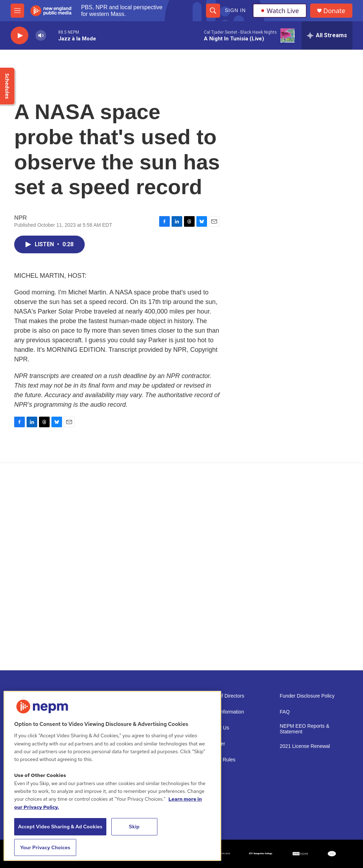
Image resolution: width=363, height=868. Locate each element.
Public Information (224, 712)
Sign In (235, 10)
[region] (112, 776)
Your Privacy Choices (45, 847)
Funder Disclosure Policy (307, 696)
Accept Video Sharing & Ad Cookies (60, 827)
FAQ (285, 712)
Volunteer (215, 744)
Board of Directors (224, 696)
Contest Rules (220, 760)
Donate (334, 11)
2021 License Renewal (305, 746)
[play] (19, 36)
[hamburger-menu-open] (17, 11)
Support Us (217, 728)
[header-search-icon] (213, 11)
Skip (134, 827)
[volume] (41, 36)
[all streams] (327, 35)
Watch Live (280, 11)
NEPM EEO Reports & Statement (305, 729)
